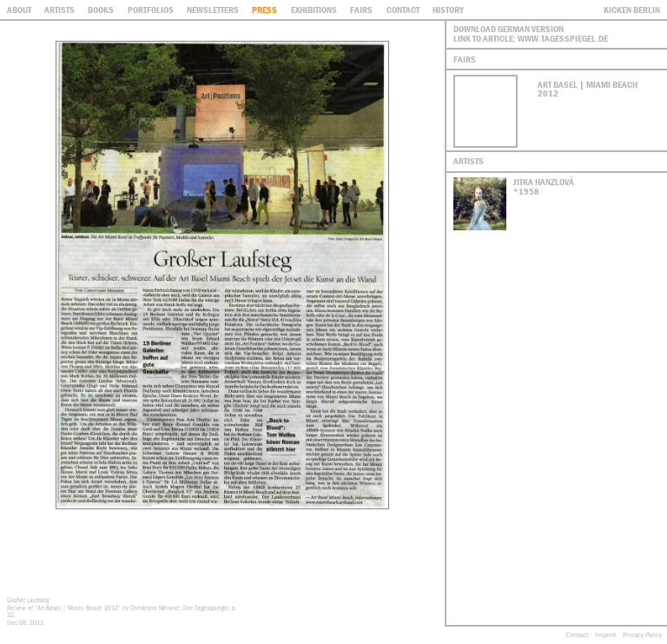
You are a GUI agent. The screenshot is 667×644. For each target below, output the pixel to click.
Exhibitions (314, 10)
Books (101, 10)
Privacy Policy (642, 634)
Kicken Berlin (632, 10)
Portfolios (151, 10)
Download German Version (509, 29)
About (19, 10)
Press (264, 10)
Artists (59, 10)
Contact (577, 634)
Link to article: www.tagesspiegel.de (531, 38)
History (448, 10)
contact (403, 10)
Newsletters (213, 10)
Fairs (361, 10)
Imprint (605, 634)
